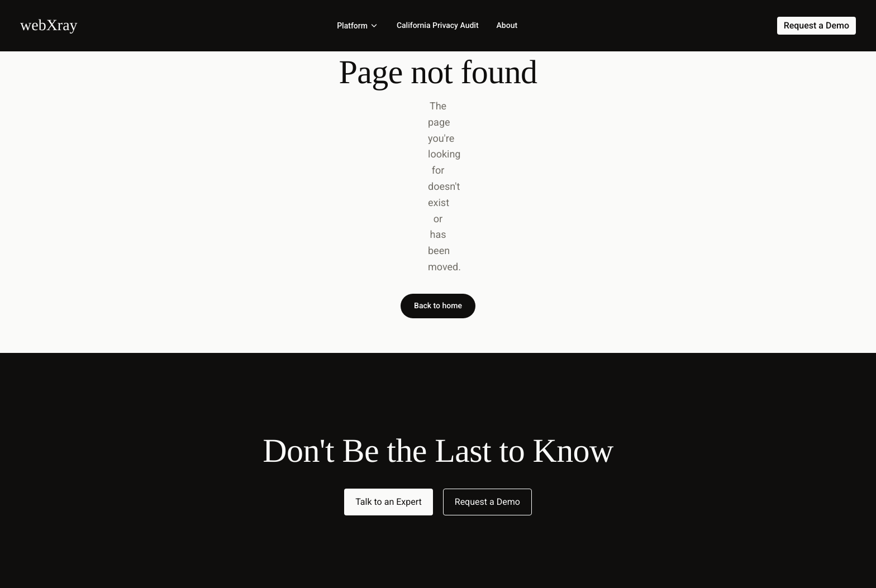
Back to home (438, 306)
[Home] (49, 25)
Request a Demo (487, 502)
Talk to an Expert (389, 502)
